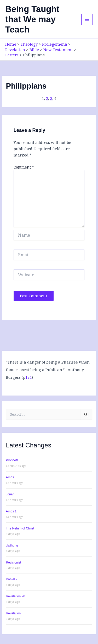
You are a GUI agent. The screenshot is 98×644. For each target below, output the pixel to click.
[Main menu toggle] (87, 19)
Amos (10, 477)
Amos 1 (11, 511)
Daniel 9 (11, 579)
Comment (24, 167)
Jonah (10, 494)
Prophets (12, 460)
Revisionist (13, 562)
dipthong (12, 545)
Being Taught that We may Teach (32, 19)
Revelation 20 (15, 596)
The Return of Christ (20, 528)
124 (28, 377)
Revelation (13, 613)
